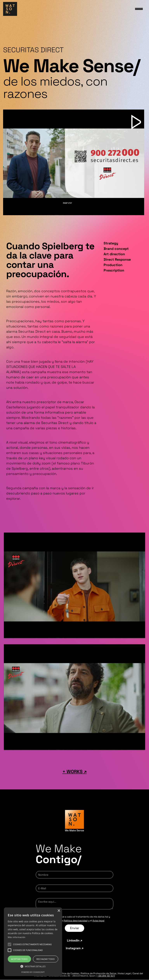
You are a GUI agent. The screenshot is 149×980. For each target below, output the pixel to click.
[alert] (33, 942)
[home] (10, 9)
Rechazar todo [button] (46, 959)
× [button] (59, 911)
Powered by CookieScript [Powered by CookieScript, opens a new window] (33, 972)
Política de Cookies (68, 973)
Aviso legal (98, 921)
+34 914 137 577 (106, 976)
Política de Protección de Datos (99, 973)
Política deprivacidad (76, 921)
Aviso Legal (125, 973)
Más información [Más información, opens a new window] (17, 937)
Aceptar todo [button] (19, 959)
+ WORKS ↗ (75, 772)
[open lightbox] (74, 162)
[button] (32, 944)
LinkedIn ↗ (75, 941)
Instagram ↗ (75, 948)
